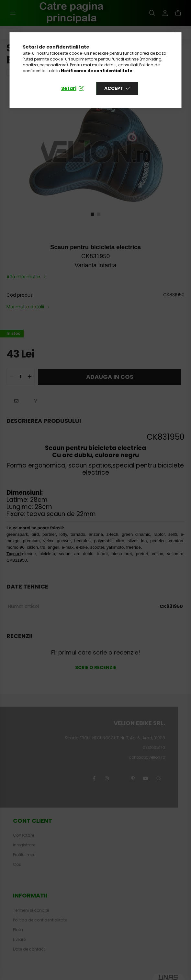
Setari (69, 88)
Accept (114, 88)
